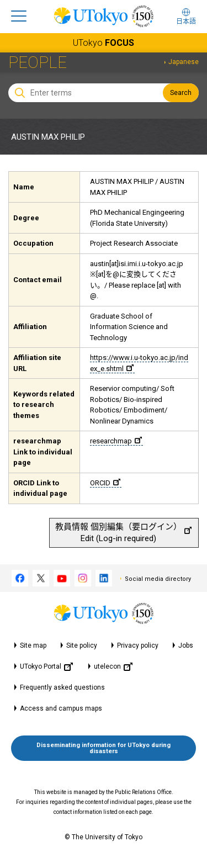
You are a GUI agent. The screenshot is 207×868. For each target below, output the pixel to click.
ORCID (105, 483)
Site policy (82, 645)
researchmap (116, 441)
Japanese (184, 62)
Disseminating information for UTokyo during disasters (104, 748)
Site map (33, 645)
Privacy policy (138, 645)
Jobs (186, 645)
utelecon (113, 667)
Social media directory (158, 579)
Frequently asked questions (62, 687)
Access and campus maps (61, 708)
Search (181, 93)
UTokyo (104, 43)
